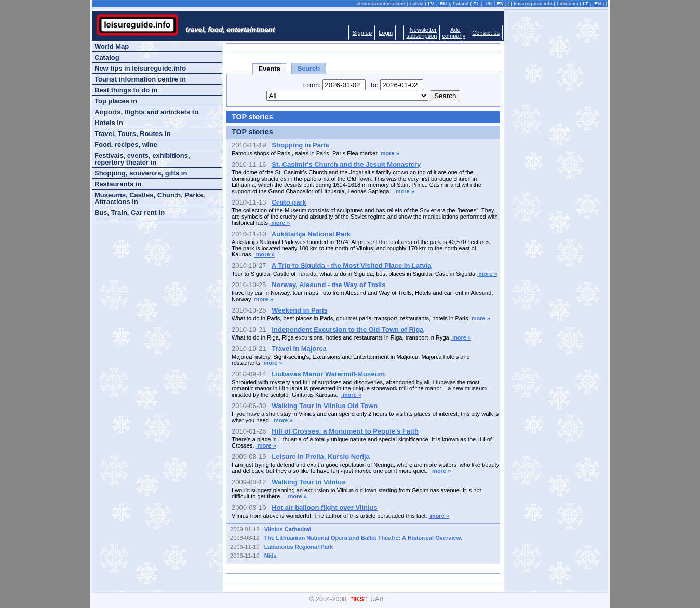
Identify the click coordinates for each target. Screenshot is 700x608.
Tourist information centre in (140, 79)
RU (443, 4)
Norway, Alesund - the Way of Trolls (328, 285)
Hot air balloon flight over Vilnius (324, 508)
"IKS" (358, 599)
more (389, 153)
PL (476, 4)
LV (431, 4)
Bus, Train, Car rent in (130, 213)
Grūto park (289, 202)
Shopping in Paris (300, 145)
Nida (271, 556)
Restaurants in (118, 184)
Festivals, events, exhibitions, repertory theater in (142, 159)
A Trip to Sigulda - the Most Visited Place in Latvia (352, 266)
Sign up (362, 33)
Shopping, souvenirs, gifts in (141, 173)
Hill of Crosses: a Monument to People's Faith (345, 431)
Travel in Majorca (299, 349)
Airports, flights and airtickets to (146, 112)
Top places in (116, 101)
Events (269, 69)
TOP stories (252, 132)
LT (585, 4)
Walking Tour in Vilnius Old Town (325, 406)
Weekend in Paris (299, 310)
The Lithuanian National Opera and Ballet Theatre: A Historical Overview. (363, 538)
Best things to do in (126, 90)
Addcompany (454, 33)
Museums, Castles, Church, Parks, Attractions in (150, 198)
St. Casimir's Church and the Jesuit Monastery (346, 164)
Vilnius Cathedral (288, 529)
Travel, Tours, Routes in (132, 134)
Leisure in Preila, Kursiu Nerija (321, 457)
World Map (112, 46)
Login (386, 33)
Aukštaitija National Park (311, 234)
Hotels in (109, 123)
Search (309, 68)
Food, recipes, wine (126, 145)
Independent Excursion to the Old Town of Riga (347, 329)
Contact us (486, 33)
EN (500, 4)
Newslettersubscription (421, 33)
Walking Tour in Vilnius (308, 482)
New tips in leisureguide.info (140, 68)
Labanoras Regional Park (299, 547)
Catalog (107, 57)
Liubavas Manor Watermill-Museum (328, 374)
